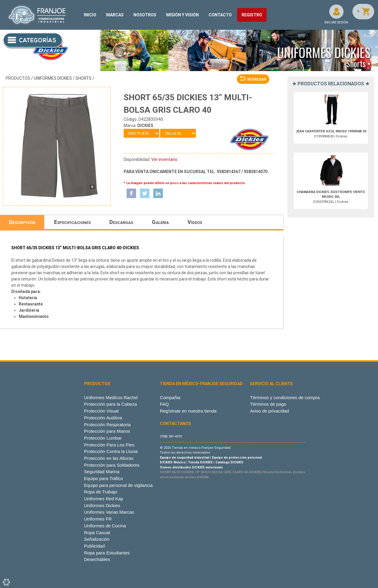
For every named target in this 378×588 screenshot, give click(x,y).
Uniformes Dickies (53, 78)
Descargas (121, 222)
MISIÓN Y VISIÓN (182, 15)
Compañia (170, 398)
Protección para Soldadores (112, 465)
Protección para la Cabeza (111, 404)
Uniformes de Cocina (105, 526)
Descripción (22, 222)
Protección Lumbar (103, 438)
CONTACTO (220, 15)
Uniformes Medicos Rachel (111, 398)
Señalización (97, 539)
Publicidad (94, 546)
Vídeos (195, 222)
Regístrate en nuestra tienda (188, 411)
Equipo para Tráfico (104, 478)
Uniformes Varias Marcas (109, 512)
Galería (160, 222)
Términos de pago (268, 404)
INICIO (90, 15)
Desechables (97, 559)
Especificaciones (72, 222)
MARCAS (115, 15)
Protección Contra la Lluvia (111, 451)
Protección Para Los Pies (109, 445)
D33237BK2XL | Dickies (331, 197)
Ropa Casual (97, 533)
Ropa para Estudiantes (107, 553)
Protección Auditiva (103, 418)
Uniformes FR (98, 519)
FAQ (164, 404)
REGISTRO (252, 15)
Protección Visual (101, 411)
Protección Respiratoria (107, 425)
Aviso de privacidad (269, 411)
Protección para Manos (107, 431)
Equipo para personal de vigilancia (118, 485)
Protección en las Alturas (109, 458)
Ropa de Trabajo (101, 492)
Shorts (84, 78)
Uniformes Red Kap (104, 499)
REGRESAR (253, 79)
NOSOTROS (145, 15)
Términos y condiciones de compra (285, 398)
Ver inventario (164, 159)
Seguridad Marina (102, 472)
